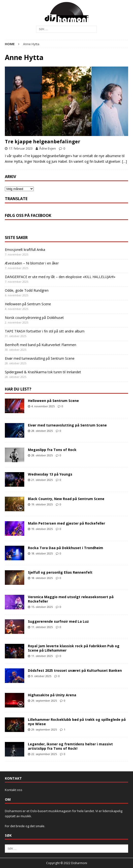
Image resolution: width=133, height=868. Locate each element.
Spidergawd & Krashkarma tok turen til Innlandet (43, 372)
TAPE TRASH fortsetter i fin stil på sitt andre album (45, 331)
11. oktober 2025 (42, 627)
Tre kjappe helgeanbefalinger (43, 141)
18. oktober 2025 (42, 553)
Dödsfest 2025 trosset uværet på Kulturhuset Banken (75, 670)
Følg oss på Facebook (28, 215)
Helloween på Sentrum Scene (28, 304)
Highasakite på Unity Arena (52, 695)
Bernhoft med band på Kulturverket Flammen (41, 345)
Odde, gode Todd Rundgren (27, 290)
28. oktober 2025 (42, 431)
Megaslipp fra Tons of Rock (52, 450)
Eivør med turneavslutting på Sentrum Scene (40, 358)
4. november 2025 (43, 406)
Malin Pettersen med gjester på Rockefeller (66, 523)
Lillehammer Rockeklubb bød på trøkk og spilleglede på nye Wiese (77, 722)
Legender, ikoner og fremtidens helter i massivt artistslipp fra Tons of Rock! (70, 746)
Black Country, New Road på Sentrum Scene (66, 499)
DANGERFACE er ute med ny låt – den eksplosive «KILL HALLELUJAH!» (60, 277)
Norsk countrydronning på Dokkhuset (34, 318)
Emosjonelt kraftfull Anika (25, 250)
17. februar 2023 (21, 148)
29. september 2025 (44, 701)
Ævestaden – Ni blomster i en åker (32, 263)
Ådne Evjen (47, 148)
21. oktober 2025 (42, 480)
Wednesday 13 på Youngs (50, 474)
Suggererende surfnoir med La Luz (58, 621)
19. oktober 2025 (42, 504)
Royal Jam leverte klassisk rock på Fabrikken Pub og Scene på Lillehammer (74, 648)
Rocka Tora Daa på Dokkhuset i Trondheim (66, 548)
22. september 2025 (44, 754)
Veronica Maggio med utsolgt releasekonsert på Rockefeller (71, 599)
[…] (125, 161)
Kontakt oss (14, 790)
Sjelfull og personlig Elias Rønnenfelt (60, 572)
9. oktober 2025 (41, 676)
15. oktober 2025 (42, 607)
